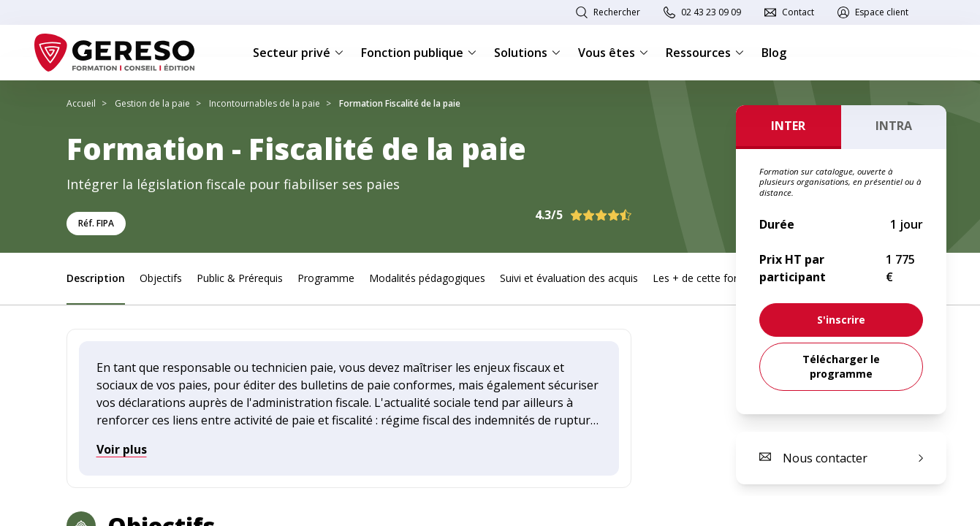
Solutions (527, 53)
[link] (841, 320)
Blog (774, 53)
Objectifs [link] (161, 278)
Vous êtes (613, 53)
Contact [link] (798, 12)
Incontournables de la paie (265, 103)
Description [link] (96, 278)
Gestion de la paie (152, 103)
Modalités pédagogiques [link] (427, 278)
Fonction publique (419, 53)
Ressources (705, 53)
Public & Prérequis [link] (240, 278)
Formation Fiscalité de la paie (400, 103)
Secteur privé (298, 53)
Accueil (81, 103)
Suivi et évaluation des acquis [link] (569, 278)
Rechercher (617, 12)
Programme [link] (326, 278)
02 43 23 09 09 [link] (711, 12)
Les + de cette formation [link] (712, 278)
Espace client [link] (882, 12)
